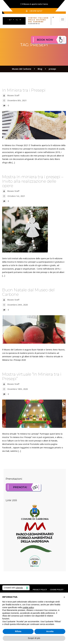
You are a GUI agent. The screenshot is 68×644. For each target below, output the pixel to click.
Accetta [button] (50, 631)
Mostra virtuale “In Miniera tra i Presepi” (32, 376)
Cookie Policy (57, 590)
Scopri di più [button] (34, 638)
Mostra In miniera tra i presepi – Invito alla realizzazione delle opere (33, 181)
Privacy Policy (40, 590)
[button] (64, 597)
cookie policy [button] (28, 607)
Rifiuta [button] (18, 631)
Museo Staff (13, 95)
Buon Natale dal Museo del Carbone (28, 292)
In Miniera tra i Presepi (24, 90)
